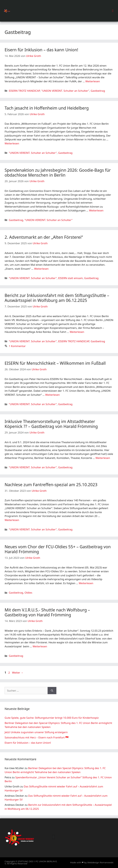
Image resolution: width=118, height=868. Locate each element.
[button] (113, 11)
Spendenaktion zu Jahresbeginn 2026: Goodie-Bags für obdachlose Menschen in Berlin (58, 173)
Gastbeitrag (98, 91)
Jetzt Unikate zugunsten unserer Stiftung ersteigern (36, 732)
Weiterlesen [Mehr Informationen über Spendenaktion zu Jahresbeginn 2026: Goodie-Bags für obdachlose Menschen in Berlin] (96, 210)
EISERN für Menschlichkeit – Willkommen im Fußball (55, 363)
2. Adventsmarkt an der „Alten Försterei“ (44, 237)
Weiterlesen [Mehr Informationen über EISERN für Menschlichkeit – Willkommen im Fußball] (52, 395)
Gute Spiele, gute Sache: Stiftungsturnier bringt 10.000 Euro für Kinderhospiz (52, 718)
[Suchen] (52, 691)
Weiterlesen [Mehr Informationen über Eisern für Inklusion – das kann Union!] (93, 81)
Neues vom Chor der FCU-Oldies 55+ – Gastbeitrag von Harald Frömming (58, 549)
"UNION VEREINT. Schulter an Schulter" (65, 91)
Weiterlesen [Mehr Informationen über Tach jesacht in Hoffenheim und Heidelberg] (12, 143)
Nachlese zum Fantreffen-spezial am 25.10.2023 (51, 485)
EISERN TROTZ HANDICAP (24, 91)
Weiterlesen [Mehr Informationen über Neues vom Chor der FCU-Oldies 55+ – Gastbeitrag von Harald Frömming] (86, 583)
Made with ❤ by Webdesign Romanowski (92, 862)
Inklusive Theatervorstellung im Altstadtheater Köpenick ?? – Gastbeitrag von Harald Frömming (51, 424)
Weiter (18, 673)
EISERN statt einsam (70, 278)
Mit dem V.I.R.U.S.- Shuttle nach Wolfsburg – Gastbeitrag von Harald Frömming (47, 612)
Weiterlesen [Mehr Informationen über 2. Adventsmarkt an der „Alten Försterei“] (41, 269)
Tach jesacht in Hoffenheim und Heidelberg (47, 108)
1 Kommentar (17, 346)
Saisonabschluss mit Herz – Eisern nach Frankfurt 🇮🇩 (37, 737)
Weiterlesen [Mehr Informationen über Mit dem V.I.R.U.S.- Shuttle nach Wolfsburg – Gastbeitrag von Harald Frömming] (40, 646)
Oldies (28, 593)
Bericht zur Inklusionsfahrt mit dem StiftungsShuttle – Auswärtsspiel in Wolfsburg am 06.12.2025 (57, 298)
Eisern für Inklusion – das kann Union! (41, 50)
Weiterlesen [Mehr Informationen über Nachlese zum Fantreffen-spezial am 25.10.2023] (12, 520)
